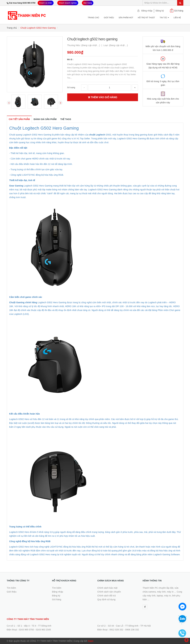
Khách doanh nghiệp (68, 3)
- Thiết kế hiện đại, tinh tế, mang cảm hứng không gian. (37, 153)
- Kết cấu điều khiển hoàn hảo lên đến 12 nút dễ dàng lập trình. (41, 164)
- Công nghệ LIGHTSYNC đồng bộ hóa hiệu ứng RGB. (37, 175)
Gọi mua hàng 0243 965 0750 (22, 3)
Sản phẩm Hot (126, 18)
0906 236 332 (132, 630)
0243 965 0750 (26, 630)
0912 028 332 (116, 630)
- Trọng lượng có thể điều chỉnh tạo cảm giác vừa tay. (36, 169)
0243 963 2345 (43, 630)
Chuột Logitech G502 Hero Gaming (44, 128)
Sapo (91, 641)
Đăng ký (160, 11)
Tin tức (164, 18)
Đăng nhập (147, 11)
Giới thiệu (109, 18)
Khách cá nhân (46, 3)
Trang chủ (94, 18)
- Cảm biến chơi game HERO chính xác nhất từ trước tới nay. (40, 159)
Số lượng (71, 88)
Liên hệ (177, 18)
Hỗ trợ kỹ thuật (146, 18)
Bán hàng (88, 3)
